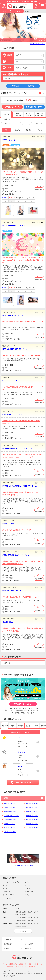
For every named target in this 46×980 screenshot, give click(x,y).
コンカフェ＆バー (8, 898)
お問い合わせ (29, 949)
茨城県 (17, 918)
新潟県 (17, 924)
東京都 (24, 920)
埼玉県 (14, 11)
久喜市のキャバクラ (32, 828)
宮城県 (30, 912)
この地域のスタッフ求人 (34, 107)
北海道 (17, 909)
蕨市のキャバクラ (10, 828)
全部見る (23, 931)
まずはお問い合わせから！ (23, 704)
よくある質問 (29, 944)
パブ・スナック (30, 885)
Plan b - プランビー (10, 140)
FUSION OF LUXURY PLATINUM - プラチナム (20, 486)
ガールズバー (29, 892)
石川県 (30, 924)
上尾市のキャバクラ (10, 820)
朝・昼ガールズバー (9, 895)
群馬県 (30, 918)
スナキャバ (6, 892)
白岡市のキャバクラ (32, 816)
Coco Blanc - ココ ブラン (12, 414)
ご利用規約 (8, 939)
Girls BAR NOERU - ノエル (13, 315)
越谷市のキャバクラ (32, 824)
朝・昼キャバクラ (39, 123)
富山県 (24, 924)
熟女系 (5, 888)
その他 (27, 895)
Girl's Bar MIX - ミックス (12, 591)
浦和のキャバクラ (31, 812)
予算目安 (3, 191)
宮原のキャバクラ (10, 824)
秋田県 (36, 912)
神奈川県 (30, 920)
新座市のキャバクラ (32, 808)
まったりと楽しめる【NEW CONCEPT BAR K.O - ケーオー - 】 (23, 356)
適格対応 (6, 145)
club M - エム (8, 622)
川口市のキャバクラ (10, 832)
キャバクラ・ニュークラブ (11, 123)
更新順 (17, 130)
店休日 (3, 189)
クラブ (26, 123)
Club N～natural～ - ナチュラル (14, 225)
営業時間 (3, 186)
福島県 (24, 915)
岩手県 (24, 912)
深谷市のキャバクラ (10, 812)
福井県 (36, 924)
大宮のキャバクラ (10, 804)
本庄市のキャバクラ (32, 820)
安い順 (29, 130)
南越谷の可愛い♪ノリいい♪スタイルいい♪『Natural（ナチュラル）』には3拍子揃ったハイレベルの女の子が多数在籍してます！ (23, 260)
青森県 (17, 912)
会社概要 (7, 949)
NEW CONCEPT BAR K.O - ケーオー (16, 349)
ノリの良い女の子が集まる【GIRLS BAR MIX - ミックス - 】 (22, 597)
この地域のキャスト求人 (12, 107)
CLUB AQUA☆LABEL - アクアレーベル (17, 448)
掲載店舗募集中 (9, 944)
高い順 (40, 130)
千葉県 (17, 920)
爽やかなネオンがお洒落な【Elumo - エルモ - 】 (18, 530)
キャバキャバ (5, 11)
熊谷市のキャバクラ (32, 804)
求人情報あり (15, 145)
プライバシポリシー (31, 939)
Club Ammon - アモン (11, 381)
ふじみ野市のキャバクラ (12, 816)
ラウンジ (28, 888)
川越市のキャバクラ (10, 808)
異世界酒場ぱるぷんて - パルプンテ (16, 555)
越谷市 (20, 11)
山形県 (17, 915)
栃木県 (24, 918)
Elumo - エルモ (8, 524)
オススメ (6, 130)
